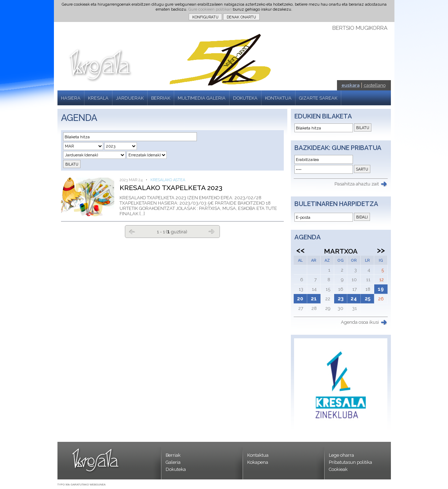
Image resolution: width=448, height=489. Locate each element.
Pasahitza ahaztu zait (357, 184)
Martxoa (341, 251)
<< (300, 250)
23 (341, 299)
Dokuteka (176, 469)
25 (367, 299)
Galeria (173, 462)
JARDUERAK (130, 98)
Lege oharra (341, 455)
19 (381, 289)
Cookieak (338, 469)
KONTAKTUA (278, 98)
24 (354, 299)
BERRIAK (161, 98)
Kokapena (258, 462)
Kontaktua (258, 455)
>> (381, 250)
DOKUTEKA (245, 98)
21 (314, 299)
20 (300, 299)
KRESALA (98, 98)
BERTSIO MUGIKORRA (360, 28)
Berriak (173, 455)
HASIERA (71, 98)
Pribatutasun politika (350, 462)
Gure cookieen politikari (210, 9)
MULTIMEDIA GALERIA (202, 98)
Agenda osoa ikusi (360, 322)
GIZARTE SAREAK (318, 98)
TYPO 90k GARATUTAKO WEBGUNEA (82, 485)
